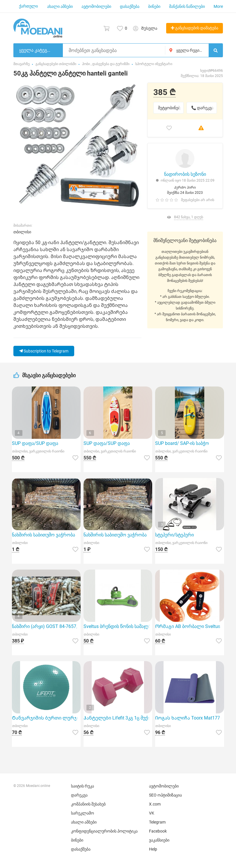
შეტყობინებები (171, 108)
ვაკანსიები (159, 840)
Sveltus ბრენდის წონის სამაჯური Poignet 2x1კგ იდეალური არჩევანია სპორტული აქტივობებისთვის (118, 626)
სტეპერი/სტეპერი (174, 535)
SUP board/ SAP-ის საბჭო (182, 443)
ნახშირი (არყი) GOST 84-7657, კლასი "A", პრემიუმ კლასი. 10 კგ (46, 626)
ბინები (154, 6)
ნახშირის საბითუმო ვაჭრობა (44, 535)
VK (152, 813)
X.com (155, 804)
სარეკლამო (82, 813)
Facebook (158, 831)
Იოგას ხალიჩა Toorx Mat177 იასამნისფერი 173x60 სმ (189, 718)
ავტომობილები (96, 6)
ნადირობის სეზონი (185, 174)
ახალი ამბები (60, 6)
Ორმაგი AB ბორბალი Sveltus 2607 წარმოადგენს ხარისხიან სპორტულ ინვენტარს (189, 626)
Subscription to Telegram (44, 351)
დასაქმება (130, 6)
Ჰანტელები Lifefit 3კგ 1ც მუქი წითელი (118, 718)
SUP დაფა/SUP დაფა (35, 443)
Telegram (157, 822)
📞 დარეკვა (202, 108)
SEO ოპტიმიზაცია (165, 795)
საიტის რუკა (82, 786)
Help (153, 849)
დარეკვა (79, 795)
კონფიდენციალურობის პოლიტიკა (104, 831)
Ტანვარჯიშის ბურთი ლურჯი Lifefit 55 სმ (46, 718)
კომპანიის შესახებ (88, 804)
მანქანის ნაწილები (187, 6)
